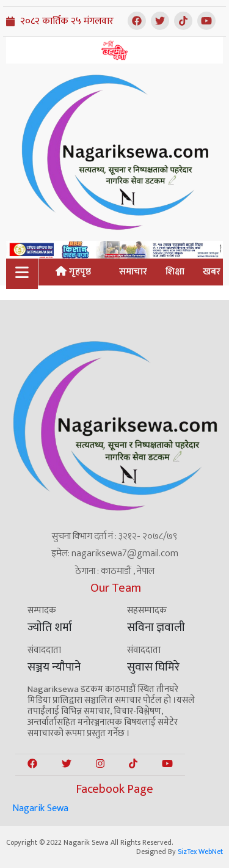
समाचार (133, 272)
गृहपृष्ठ (73, 272)
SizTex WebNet (200, 851)
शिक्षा (175, 272)
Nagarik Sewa (40, 808)
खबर (212, 272)
